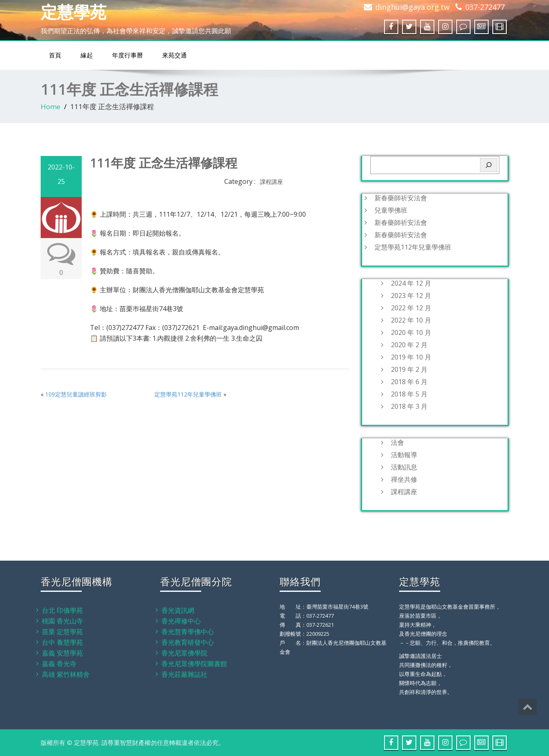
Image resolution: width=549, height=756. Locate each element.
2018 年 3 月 (409, 406)
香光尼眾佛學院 (184, 653)
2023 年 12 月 (411, 296)
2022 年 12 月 (411, 308)
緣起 (87, 55)
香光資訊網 (178, 610)
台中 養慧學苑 (62, 642)
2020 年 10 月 (411, 332)
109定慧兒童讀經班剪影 (76, 394)
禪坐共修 (404, 479)
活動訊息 (404, 467)
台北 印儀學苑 (62, 610)
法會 (397, 442)
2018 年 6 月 (409, 382)
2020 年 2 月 (409, 345)
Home (51, 107)
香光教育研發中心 (188, 642)
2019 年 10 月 (411, 357)
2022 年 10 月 (411, 320)
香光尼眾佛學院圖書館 (194, 664)
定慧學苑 (74, 12)
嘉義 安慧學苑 (62, 653)
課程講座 (271, 182)
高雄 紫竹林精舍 (66, 674)
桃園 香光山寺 (62, 621)
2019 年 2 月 (409, 369)
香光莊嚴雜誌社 (184, 674)
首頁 (55, 55)
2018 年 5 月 (409, 394)
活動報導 (404, 455)
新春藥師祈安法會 (401, 198)
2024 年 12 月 (411, 283)
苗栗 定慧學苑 (62, 632)
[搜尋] (489, 165)
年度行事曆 (127, 55)
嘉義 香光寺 (59, 664)
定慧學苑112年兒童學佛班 (188, 394)
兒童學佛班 (391, 210)
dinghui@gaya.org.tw (412, 7)
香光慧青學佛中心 (188, 632)
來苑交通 (175, 55)
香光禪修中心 (181, 621)
